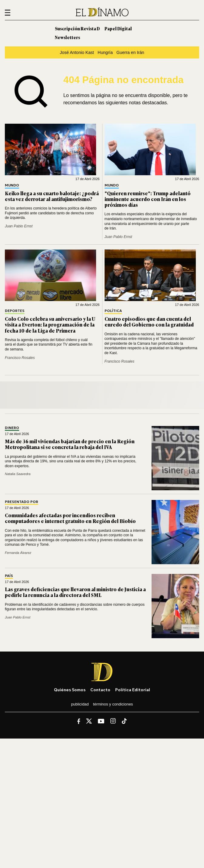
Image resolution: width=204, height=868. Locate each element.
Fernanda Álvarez (18, 553)
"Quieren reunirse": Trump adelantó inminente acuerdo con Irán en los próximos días (148, 199)
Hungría (105, 52)
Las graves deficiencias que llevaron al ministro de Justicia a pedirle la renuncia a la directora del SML (75, 592)
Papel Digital (118, 28)
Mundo (12, 185)
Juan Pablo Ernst (19, 226)
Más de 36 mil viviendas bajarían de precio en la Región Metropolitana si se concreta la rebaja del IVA (70, 444)
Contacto (100, 690)
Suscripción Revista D (77, 28)
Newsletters (67, 37)
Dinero (12, 428)
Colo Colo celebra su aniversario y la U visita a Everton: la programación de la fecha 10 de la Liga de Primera (50, 324)
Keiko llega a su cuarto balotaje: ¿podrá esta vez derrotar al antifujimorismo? (52, 196)
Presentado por (22, 502)
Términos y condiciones (113, 704)
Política (113, 311)
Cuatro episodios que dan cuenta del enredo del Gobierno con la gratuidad (149, 322)
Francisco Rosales (20, 358)
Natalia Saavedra (18, 474)
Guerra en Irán (130, 52)
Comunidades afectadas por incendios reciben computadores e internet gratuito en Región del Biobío (70, 518)
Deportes (15, 311)
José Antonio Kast (77, 52)
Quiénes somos (70, 690)
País (9, 576)
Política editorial (133, 690)
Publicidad (80, 704)
